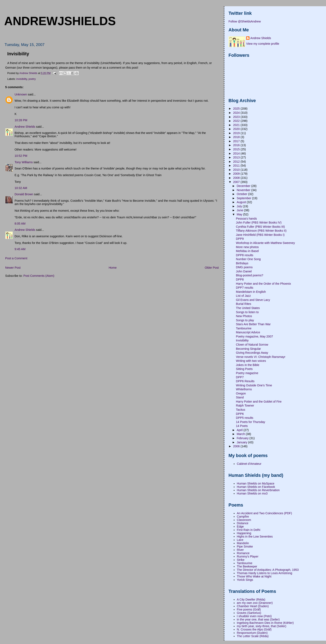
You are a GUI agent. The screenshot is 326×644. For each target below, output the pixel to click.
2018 (237, 137)
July (240, 206)
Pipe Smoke (245, 546)
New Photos (244, 316)
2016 (237, 145)
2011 (237, 166)
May (240, 214)
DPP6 (240, 414)
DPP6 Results (245, 381)
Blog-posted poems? (250, 275)
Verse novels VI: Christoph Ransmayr (261, 357)
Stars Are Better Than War (253, 324)
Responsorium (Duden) (252, 633)
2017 (237, 141)
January (242, 442)
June (240, 210)
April (240, 430)
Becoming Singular (248, 349)
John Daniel (244, 271)
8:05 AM (20, 224)
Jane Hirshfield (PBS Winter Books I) (260, 235)
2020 (237, 129)
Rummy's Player (248, 556)
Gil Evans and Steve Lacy (253, 300)
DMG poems (244, 267)
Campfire (243, 517)
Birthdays (242, 263)
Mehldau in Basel (247, 251)
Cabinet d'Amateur (249, 464)
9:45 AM (20, 249)
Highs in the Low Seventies (255, 536)
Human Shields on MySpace (256, 483)
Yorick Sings (245, 580)
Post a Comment (16, 258)
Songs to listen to (247, 312)
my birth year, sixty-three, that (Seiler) (262, 626)
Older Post (212, 268)
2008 (237, 178)
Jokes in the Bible (248, 365)
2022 (237, 121)
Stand (240, 397)
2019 (237, 133)
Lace (240, 540)
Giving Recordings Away (252, 353)
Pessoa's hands (246, 219)
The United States (248, 308)
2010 (237, 170)
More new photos (247, 247)
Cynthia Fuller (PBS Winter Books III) (260, 227)
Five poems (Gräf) (249, 609)
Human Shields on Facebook (256, 487)
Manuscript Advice (248, 332)
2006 (237, 446)
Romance (243, 553)
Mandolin (243, 543)
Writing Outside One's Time (254, 385)
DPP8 (240, 279)
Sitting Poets (244, 369)
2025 (237, 109)
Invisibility (242, 340)
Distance (243, 523)
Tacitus (241, 410)
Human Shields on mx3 (252, 493)
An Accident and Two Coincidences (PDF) (264, 513)
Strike (241, 560)
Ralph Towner (245, 405)
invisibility (22, 79)
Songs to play (245, 320)
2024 (237, 113)
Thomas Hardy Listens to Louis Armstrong (264, 573)
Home (113, 268)
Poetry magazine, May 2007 (254, 336)
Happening (244, 533)
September (244, 198)
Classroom (244, 520)
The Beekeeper (247, 566)
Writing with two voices (251, 361)
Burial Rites (244, 304)
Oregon (241, 393)
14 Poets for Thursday (251, 422)
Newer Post (13, 268)
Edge (240, 527)
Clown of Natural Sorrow (252, 345)
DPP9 (240, 239)
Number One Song (248, 259)
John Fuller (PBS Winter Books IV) (259, 222)
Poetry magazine (247, 373)
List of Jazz (243, 296)
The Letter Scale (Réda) (253, 636)
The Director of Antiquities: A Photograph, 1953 (268, 570)
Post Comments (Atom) (39, 276)
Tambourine (244, 328)
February (243, 438)
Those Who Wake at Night (254, 576)
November (244, 190)
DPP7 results (245, 288)
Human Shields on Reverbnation (258, 490)
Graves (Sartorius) (249, 613)
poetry (32, 79)
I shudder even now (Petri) (254, 616)
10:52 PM (21, 156)
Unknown (21, 94)
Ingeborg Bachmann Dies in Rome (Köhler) (265, 623)
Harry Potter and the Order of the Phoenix (264, 284)
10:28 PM (21, 120)
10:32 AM (21, 188)
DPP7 (240, 377)
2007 (237, 182)
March (241, 434)
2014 (237, 153)
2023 (237, 117)
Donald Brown (24, 194)
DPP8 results (245, 255)
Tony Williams (24, 162)
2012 (237, 162)
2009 (237, 174)
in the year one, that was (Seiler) (258, 619)
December (244, 186)
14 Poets (242, 426)
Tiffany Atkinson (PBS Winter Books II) (261, 231)
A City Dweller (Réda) (251, 600)
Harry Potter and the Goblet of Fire (259, 402)
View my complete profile (263, 44)
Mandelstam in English (251, 292)
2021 (237, 125)
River (240, 550)
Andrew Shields (25, 127)
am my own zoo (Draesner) (255, 603)
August (242, 202)
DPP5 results (245, 418)
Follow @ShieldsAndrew (245, 21)
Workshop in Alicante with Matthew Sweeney (265, 243)
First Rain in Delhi (249, 530)
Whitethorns (244, 389)
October (242, 194)
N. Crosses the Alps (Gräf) (254, 629)
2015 (237, 149)
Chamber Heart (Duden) (253, 606)
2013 (237, 157)
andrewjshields (60, 21)
